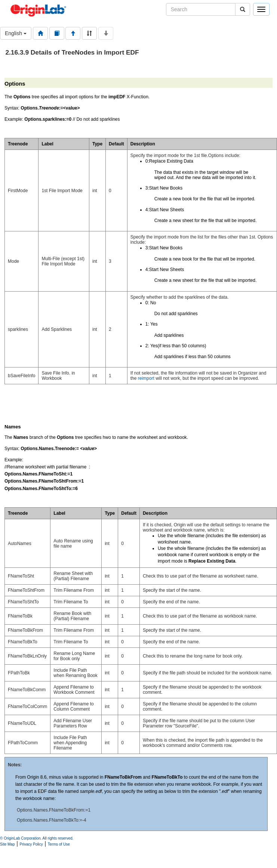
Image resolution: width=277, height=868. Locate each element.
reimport (146, 378)
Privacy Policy (31, 844)
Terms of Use (59, 844)
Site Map (7, 844)
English (16, 33)
